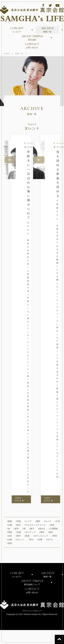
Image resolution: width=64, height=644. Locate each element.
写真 (18, 521)
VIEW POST (19, 499)
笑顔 (9, 543)
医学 (18, 536)
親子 (32, 529)
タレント (20, 540)
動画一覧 (19, 54)
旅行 (18, 525)
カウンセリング (41, 536)
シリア (28, 521)
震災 (51, 532)
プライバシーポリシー (32, 611)
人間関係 (53, 529)
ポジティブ (30, 532)
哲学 (16, 529)
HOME (7, 54)
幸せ (31, 540)
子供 (57, 521)
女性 (9, 536)
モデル (50, 540)
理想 (9, 532)
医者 (27, 536)
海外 (42, 532)
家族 (9, 521)
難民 (38, 521)
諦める (42, 529)
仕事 (40, 540)
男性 (55, 536)
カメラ (48, 521)
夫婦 (18, 532)
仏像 (9, 525)
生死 (52, 525)
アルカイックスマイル (35, 525)
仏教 (9, 540)
